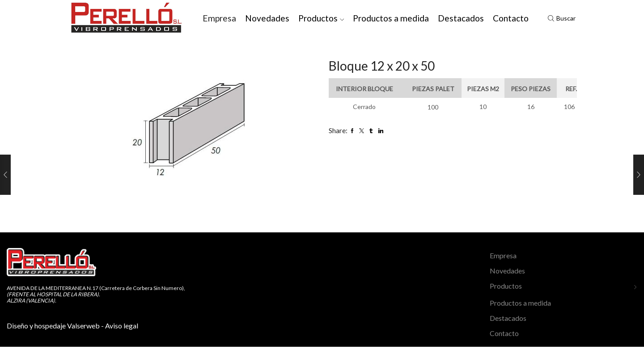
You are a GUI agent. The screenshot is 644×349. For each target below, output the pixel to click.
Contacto (511, 18)
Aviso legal (122, 326)
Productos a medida (391, 18)
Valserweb (83, 326)
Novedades (267, 18)
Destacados (461, 18)
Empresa (219, 18)
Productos (321, 18)
